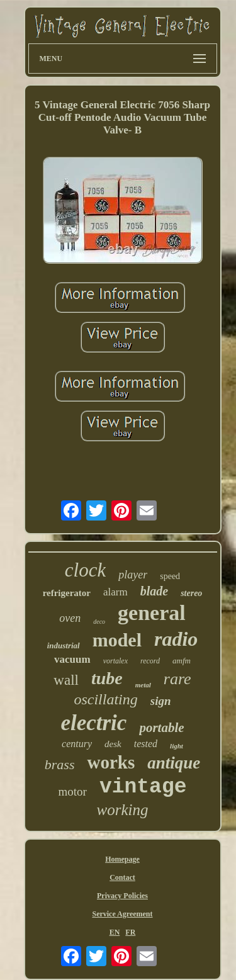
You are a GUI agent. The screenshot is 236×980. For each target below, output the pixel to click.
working (123, 810)
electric (93, 723)
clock (85, 570)
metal (143, 685)
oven (70, 618)
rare (177, 679)
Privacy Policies (122, 896)
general (152, 613)
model (117, 640)
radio (176, 639)
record (150, 661)
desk (113, 744)
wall (66, 680)
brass (60, 764)
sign (161, 701)
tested (146, 744)
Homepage (122, 859)
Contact (122, 877)
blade (154, 591)
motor (72, 791)
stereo (191, 593)
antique (174, 763)
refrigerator (67, 593)
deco (99, 622)
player (133, 575)
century (77, 744)
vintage (143, 787)
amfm (182, 661)
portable (161, 728)
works (111, 762)
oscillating (105, 699)
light (177, 746)
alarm (115, 592)
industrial (64, 645)
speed (170, 576)
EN (115, 932)
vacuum (72, 659)
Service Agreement (122, 914)
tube (107, 678)
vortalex (115, 661)
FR (130, 932)
